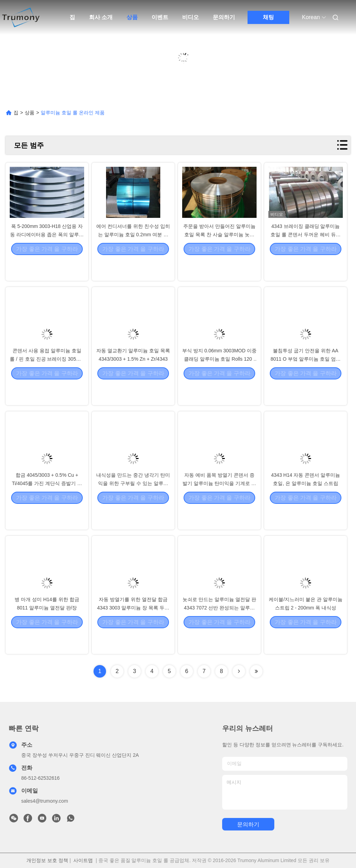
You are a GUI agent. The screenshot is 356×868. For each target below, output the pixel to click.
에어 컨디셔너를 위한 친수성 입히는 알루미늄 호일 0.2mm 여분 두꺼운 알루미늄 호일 (133, 254)
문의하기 (224, 17)
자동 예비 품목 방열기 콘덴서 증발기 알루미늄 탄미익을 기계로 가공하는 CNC (219, 503)
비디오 (191, 17)
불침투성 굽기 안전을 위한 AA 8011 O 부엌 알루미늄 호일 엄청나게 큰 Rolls (305, 379)
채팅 (268, 17)
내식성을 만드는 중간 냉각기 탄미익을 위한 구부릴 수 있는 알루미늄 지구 (133, 503)
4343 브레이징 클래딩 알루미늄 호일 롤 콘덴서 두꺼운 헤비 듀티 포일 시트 (305, 254)
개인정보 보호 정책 (47, 860)
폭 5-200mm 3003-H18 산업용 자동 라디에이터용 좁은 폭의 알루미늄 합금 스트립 (47, 254)
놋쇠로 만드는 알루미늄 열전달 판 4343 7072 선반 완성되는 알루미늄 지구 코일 (219, 628)
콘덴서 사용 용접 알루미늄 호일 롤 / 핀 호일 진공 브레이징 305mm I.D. (47, 379)
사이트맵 (83, 860)
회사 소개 (101, 17)
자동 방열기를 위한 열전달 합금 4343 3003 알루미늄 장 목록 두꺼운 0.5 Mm (133, 628)
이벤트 (160, 17)
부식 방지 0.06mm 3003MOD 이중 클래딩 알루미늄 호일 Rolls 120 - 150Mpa (219, 379)
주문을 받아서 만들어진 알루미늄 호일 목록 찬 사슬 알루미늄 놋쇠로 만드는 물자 (219, 254)
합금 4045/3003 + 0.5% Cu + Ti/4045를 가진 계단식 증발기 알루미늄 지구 (47, 503)
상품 (132, 17)
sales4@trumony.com (45, 801)
